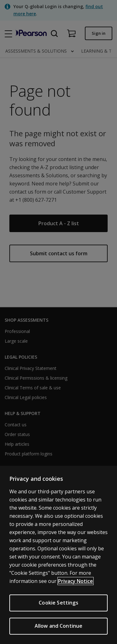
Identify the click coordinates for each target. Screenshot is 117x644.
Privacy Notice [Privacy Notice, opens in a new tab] (76, 581)
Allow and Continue (59, 626)
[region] (58, 555)
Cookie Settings (58, 603)
